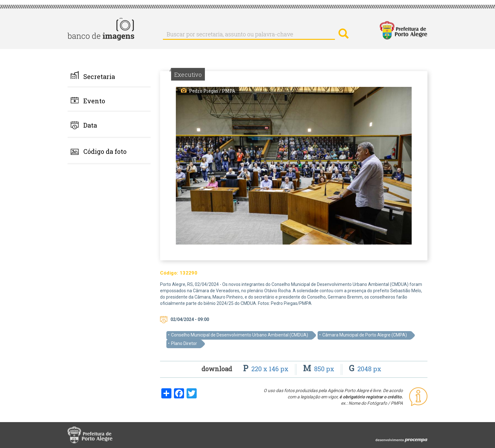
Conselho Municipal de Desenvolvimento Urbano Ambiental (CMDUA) (240, 335)
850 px (319, 369)
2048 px (365, 369)
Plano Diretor (184, 343)
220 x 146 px (267, 369)
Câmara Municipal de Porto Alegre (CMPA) (365, 335)
